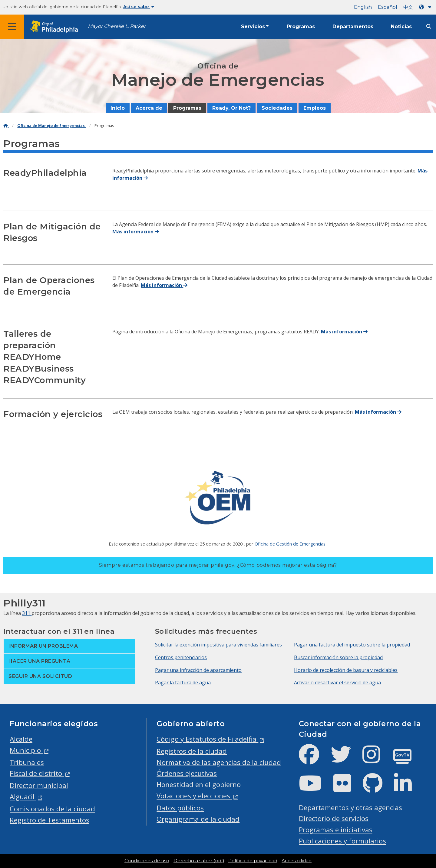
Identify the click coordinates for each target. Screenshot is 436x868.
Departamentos (353, 27)
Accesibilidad (297, 861)
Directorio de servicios (334, 818)
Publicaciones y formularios (342, 841)
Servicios (253, 27)
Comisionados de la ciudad (52, 809)
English (363, 7)
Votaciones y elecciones (194, 796)
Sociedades (277, 108)
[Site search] (429, 27)
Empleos (315, 108)
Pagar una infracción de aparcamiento (198, 670)
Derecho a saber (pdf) (199, 861)
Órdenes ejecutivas (187, 773)
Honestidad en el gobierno (199, 785)
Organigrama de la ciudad (198, 819)
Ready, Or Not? (231, 108)
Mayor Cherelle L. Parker (117, 26)
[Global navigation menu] (12, 27)
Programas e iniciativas (336, 830)
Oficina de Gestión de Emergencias (291, 544)
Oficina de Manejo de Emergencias (51, 126)
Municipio (26, 750)
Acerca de (149, 108)
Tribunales (27, 762)
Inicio (118, 108)
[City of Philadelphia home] (56, 27)
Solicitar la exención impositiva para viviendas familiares (218, 645)
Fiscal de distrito (37, 773)
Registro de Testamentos (50, 820)
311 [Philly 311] (27, 613)
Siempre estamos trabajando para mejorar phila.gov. (218, 565)
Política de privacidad (253, 861)
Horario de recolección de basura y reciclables (346, 670)
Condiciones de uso (147, 861)
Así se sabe (139, 7)
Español (388, 7)
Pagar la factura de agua (183, 683)
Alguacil (23, 797)
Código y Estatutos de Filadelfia (207, 739)
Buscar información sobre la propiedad (338, 657)
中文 (408, 7)
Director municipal (39, 785)
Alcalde (21, 739)
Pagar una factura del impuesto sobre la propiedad (352, 645)
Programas (301, 27)
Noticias (401, 27)
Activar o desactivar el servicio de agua (337, 683)
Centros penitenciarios (181, 657)
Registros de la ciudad (192, 751)
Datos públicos (180, 808)
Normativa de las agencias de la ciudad (219, 762)
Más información (136, 232)
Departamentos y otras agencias (350, 808)
